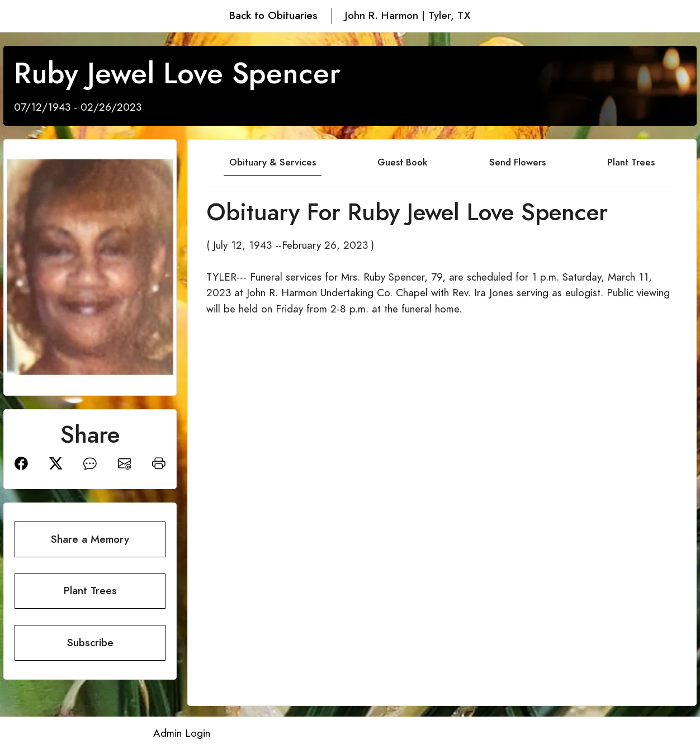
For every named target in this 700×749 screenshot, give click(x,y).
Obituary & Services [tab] (273, 162)
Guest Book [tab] (402, 162)
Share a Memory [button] (90, 539)
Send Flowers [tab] (517, 162)
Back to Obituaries (273, 15)
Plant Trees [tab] (631, 162)
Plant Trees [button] (90, 591)
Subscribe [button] (90, 643)
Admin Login (182, 733)
